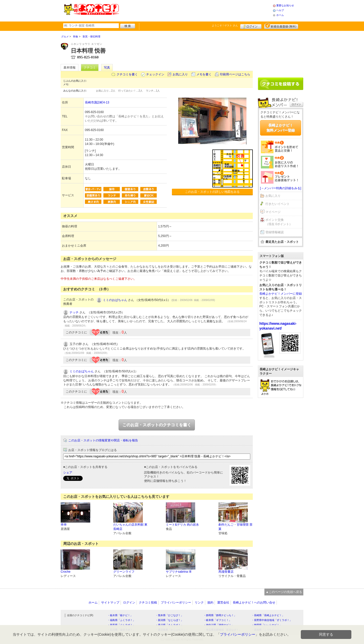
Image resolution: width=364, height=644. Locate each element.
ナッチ (74, 312)
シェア (68, 473)
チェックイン (155, 74)
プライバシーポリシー (176, 603)
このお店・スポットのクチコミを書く (157, 425)
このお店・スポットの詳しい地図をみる (212, 192)
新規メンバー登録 (281, 26)
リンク (199, 603)
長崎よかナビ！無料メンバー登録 (281, 128)
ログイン (251, 26)
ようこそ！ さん (225, 25)
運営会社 (223, 603)
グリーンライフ (124, 572)
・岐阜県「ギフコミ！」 (217, 620)
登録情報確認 (275, 232)
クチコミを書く (127, 74)
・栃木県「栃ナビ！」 (120, 615)
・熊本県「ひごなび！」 (169, 615)
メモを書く (204, 74)
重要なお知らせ (285, 5)
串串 (64, 525)
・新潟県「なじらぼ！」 (169, 620)
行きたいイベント (278, 204)
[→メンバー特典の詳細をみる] (281, 188)
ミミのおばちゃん (115, 300)
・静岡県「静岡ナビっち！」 (220, 615)
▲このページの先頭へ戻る (284, 592)
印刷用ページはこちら (235, 74)
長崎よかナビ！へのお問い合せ (254, 603)
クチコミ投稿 (148, 603)
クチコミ (90, 68)
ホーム (280, 15)
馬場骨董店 (226, 572)
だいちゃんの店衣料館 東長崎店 (130, 527)
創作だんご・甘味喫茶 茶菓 (235, 527)
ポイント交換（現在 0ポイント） (279, 222)
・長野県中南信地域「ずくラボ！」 (272, 620)
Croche (66, 572)
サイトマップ (110, 603)
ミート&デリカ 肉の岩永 (182, 525)
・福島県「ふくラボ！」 (121, 620)
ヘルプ (280, 10)
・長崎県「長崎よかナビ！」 (268, 615)
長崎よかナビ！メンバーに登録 (281, 294)
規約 (210, 603)
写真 (107, 68)
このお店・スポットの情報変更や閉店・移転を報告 (103, 440)
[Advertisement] (196, 10)
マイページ (273, 212)
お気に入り (180, 74)
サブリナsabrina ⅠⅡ (179, 572)
